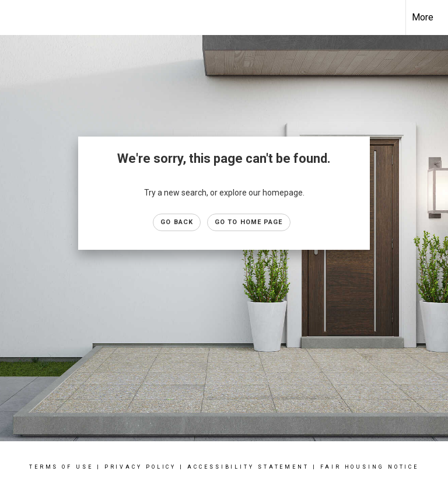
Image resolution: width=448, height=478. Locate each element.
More (423, 17)
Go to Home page (249, 222)
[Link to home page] (15, 18)
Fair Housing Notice (370, 467)
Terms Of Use (61, 467)
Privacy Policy (141, 467)
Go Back (177, 222)
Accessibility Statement (248, 467)
